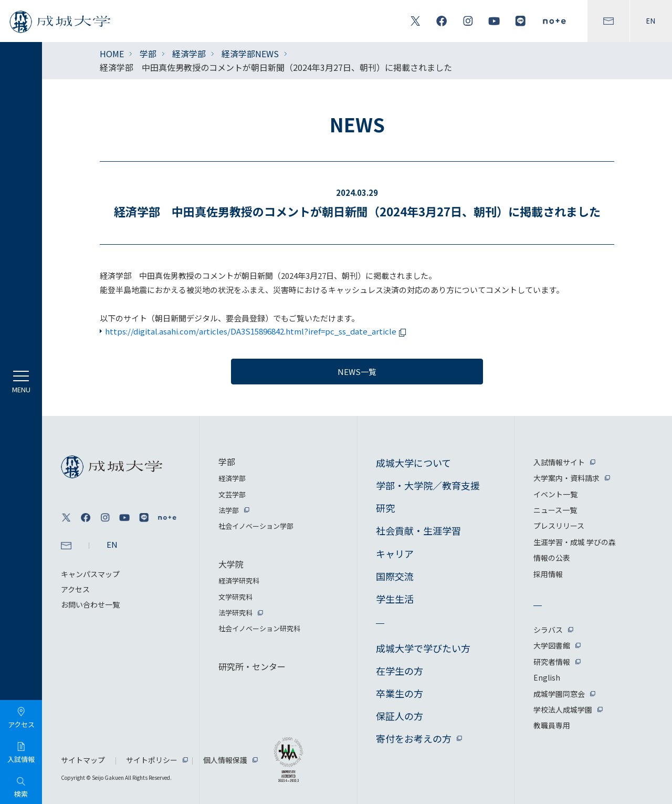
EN (651, 21)
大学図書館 (552, 645)
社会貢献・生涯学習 (418, 530)
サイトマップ (83, 760)
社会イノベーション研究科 (259, 628)
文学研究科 (235, 597)
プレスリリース (559, 526)
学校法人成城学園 (563, 709)
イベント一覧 (555, 494)
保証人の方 (400, 716)
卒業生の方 (400, 693)
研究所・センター (252, 666)
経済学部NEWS (250, 54)
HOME (112, 54)
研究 (385, 508)
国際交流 (395, 576)
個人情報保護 (225, 760)
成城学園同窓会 (559, 694)
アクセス (75, 589)
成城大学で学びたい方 (423, 648)
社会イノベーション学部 (256, 526)
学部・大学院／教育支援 (428, 485)
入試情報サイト (559, 462)
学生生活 (395, 599)
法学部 (229, 510)
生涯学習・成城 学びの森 (575, 542)
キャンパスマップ (90, 574)
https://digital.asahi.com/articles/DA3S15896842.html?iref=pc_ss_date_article (257, 331)
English (547, 677)
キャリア (395, 554)
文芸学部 (232, 494)
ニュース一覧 (555, 510)
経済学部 (189, 54)
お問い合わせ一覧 (90, 604)
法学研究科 (235, 613)
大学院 (231, 564)
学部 (148, 54)
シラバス (548, 630)
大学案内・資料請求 (566, 478)
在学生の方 (400, 671)
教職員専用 (552, 725)
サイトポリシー (152, 760)
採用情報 (548, 574)
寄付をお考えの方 (414, 738)
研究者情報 (552, 662)
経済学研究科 (239, 581)
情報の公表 (552, 558)
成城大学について (413, 463)
